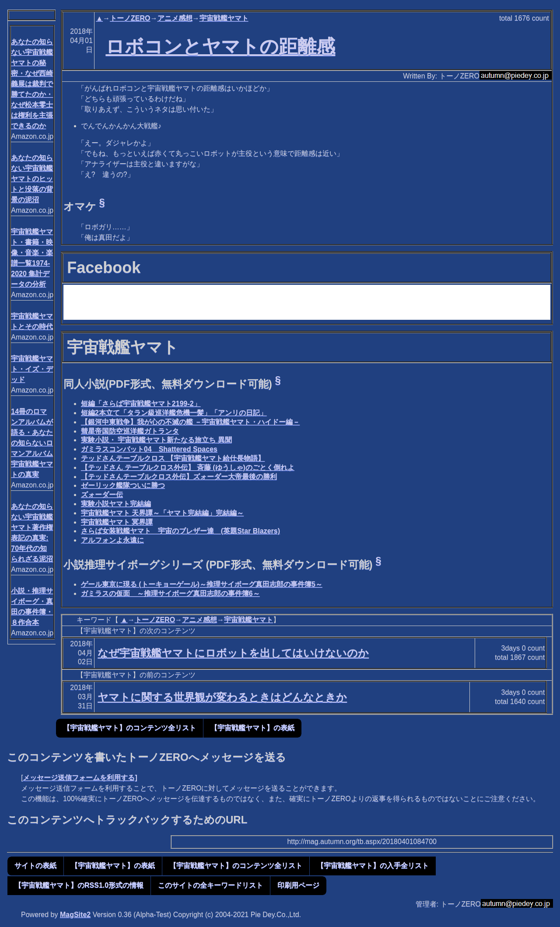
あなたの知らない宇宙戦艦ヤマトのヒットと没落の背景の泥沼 (32, 179)
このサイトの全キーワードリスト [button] (210, 885)
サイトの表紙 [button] (35, 866)
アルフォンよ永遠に (112, 540)
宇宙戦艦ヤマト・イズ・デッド (32, 369)
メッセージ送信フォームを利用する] (80, 778)
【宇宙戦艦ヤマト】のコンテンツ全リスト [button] (129, 728)
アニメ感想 (175, 18)
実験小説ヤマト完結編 (116, 504)
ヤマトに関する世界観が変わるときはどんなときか (222, 697)
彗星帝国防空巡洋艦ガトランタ (130, 431)
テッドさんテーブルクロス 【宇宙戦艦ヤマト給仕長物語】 (173, 458)
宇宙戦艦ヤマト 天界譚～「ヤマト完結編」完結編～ (162, 513)
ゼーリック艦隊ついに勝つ (123, 485)
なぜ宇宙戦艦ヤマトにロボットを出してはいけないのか (233, 653)
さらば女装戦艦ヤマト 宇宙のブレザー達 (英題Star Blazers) (180, 531)
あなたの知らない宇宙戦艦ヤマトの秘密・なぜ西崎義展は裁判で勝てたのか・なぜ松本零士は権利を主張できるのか (32, 84)
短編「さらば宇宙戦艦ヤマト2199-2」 (141, 404)
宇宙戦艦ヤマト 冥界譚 (117, 522)
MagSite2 (75, 915)
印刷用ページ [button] (298, 885)
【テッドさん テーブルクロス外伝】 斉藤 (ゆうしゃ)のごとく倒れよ (188, 467)
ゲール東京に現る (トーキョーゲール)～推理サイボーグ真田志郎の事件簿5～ (202, 584)
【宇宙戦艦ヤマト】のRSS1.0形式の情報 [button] (79, 885)
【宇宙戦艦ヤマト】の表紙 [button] (252, 728)
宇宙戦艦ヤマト (224, 18)
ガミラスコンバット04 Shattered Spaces (149, 449)
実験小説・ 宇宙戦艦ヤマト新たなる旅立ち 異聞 (156, 440)
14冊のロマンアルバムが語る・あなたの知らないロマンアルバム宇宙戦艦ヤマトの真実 (32, 443)
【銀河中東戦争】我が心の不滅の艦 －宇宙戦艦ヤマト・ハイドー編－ (190, 422)
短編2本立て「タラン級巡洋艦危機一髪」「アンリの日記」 (174, 413)
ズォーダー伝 (102, 495)
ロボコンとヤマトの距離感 (220, 46)
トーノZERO (130, 18)
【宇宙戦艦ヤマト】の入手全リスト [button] (373, 866)
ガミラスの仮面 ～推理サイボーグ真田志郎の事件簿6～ (170, 593)
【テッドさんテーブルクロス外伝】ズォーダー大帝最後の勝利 (179, 477)
